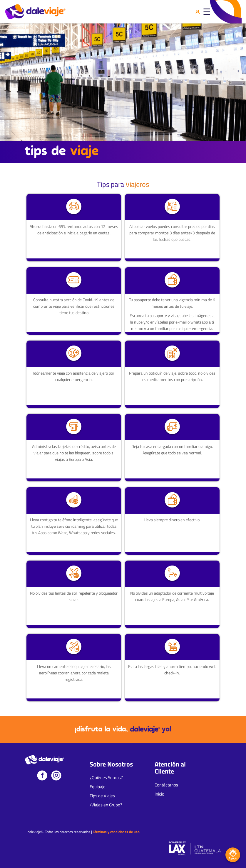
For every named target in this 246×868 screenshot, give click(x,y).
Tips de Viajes (102, 796)
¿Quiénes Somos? (106, 778)
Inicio (159, 794)
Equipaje (98, 787)
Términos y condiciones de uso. (117, 832)
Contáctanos (166, 785)
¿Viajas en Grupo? (106, 805)
